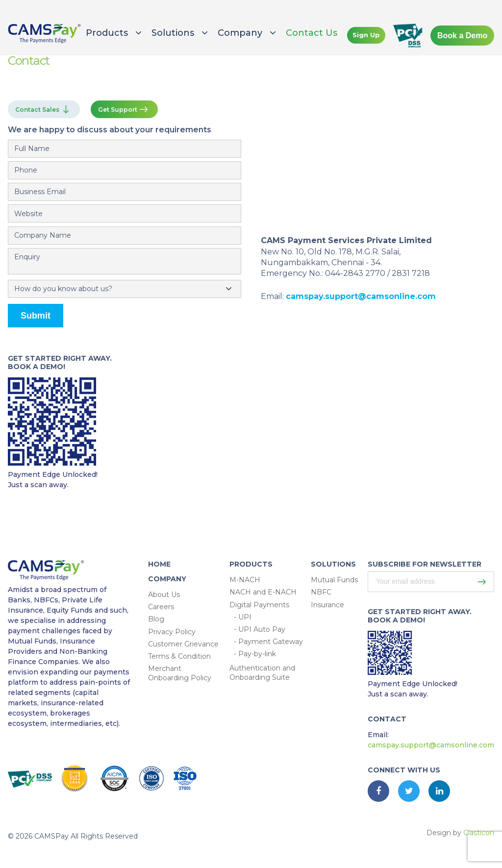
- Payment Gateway (268, 642)
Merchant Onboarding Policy (180, 673)
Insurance (327, 605)
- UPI (243, 617)
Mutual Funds (334, 580)
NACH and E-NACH (263, 592)
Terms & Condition (179, 656)
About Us (164, 595)
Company (240, 33)
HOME (159, 564)
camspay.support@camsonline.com (361, 296)
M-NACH (245, 580)
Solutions (173, 33)
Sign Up (366, 35)
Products (107, 33)
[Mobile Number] (125, 170)
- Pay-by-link (255, 654)
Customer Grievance (183, 644)
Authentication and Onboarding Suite (262, 673)
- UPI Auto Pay (260, 629)
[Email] (125, 192)
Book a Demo (462, 36)
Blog (156, 619)
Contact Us (312, 33)
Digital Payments (259, 605)
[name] (125, 149)
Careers (161, 607)
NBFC (321, 592)
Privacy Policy (172, 632)
